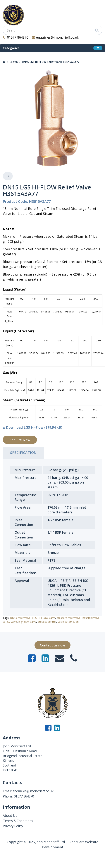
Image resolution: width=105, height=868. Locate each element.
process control (47, 622)
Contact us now (52, 645)
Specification (23, 453)
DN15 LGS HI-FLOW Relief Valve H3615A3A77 (51, 62)
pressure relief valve (69, 618)
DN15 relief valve (20, 618)
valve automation (68, 622)
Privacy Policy (13, 826)
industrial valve (91, 618)
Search (14, 62)
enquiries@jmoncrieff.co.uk (56, 37)
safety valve (10, 622)
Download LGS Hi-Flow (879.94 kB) (32, 427)
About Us (10, 815)
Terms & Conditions (18, 821)
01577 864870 (16, 37)
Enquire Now (20, 440)
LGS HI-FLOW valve (44, 618)
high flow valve (27, 622)
